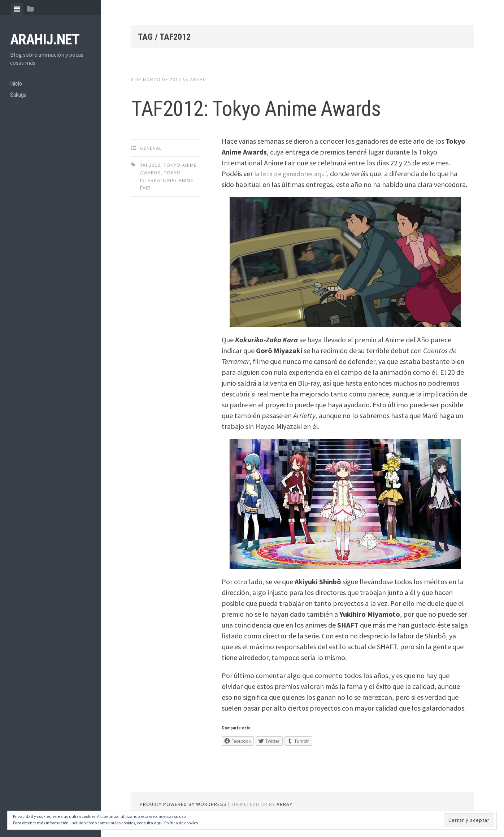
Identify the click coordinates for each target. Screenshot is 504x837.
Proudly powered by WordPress (183, 804)
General (151, 148)
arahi (197, 79)
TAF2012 (150, 165)
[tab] (17, 9)
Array (284, 804)
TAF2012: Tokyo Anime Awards (302, 106)
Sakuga (19, 98)
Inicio (17, 85)
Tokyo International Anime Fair (167, 180)
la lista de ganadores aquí (293, 174)
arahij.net (45, 40)
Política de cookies (181, 823)
